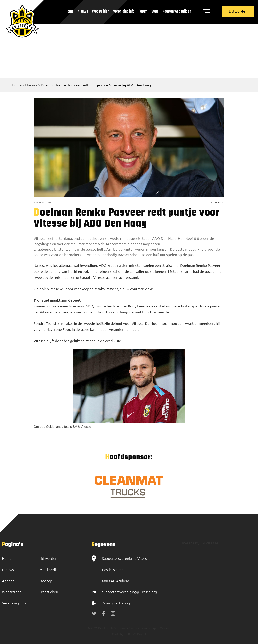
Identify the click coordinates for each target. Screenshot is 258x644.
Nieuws (83, 11)
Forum (143, 11)
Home (69, 11)
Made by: (118, 634)
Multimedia (48, 569)
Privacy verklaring (116, 603)
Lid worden (238, 11)
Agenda (8, 581)
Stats (155, 11)
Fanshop (46, 581)
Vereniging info (124, 11)
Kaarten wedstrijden (177, 11)
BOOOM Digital (135, 634)
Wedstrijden (101, 11)
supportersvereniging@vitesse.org (129, 592)
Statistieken (49, 592)
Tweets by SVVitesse (200, 543)
